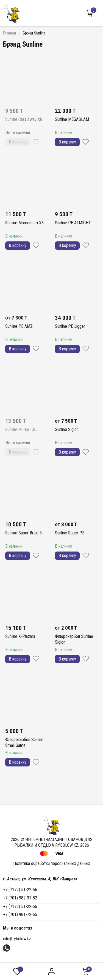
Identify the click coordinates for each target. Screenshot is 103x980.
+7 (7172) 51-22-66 (20, 890)
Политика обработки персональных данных (52, 863)
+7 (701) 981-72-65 (20, 914)
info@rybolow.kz (17, 939)
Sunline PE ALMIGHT (73, 223)
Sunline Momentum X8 (24, 223)
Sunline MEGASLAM (72, 119)
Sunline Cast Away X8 (24, 119)
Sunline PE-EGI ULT (22, 429)
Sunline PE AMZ (19, 326)
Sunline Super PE (70, 533)
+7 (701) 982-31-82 (20, 898)
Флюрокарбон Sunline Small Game (24, 742)
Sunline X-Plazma (20, 636)
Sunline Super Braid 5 (23, 533)
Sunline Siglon (67, 429)
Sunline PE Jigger (70, 326)
